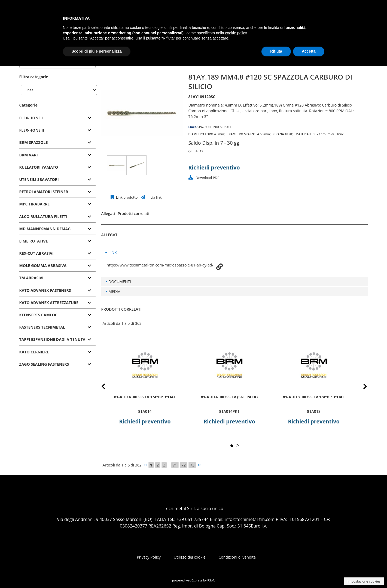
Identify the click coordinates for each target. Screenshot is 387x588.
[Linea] (59, 90)
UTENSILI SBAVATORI (39, 179)
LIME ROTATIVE (34, 241)
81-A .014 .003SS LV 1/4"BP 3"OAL (145, 397)
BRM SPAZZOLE (34, 142)
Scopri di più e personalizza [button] (97, 51)
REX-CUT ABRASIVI (36, 253)
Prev (108, 387)
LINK (112, 252)
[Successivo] (199, 465)
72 (184, 465)
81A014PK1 (229, 411)
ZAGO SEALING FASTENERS (44, 364)
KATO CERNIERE (34, 352)
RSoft (211, 580)
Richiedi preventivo (214, 167)
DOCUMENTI (120, 282)
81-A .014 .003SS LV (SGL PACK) (229, 397)
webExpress (194, 580)
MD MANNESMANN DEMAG (45, 229)
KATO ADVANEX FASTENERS (45, 290)
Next (361, 387)
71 (175, 465)
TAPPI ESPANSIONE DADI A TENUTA (52, 339)
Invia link (154, 197)
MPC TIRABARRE (35, 204)
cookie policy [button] (236, 33)
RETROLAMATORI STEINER (44, 192)
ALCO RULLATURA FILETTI (43, 216)
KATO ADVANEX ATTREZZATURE (49, 303)
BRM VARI (29, 155)
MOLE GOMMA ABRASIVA (43, 266)
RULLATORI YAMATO (39, 167)
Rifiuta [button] (276, 51)
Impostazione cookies (364, 581)
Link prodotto (127, 197)
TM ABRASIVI (31, 278)
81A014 (145, 411)
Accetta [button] (309, 51)
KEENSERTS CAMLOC (38, 315)
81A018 (314, 411)
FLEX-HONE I (31, 118)
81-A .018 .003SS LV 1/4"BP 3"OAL (314, 397)
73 (192, 465)
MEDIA (114, 291)
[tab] (57, 118)
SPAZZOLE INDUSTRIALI (214, 127)
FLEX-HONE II (32, 130)
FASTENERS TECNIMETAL (42, 327)
